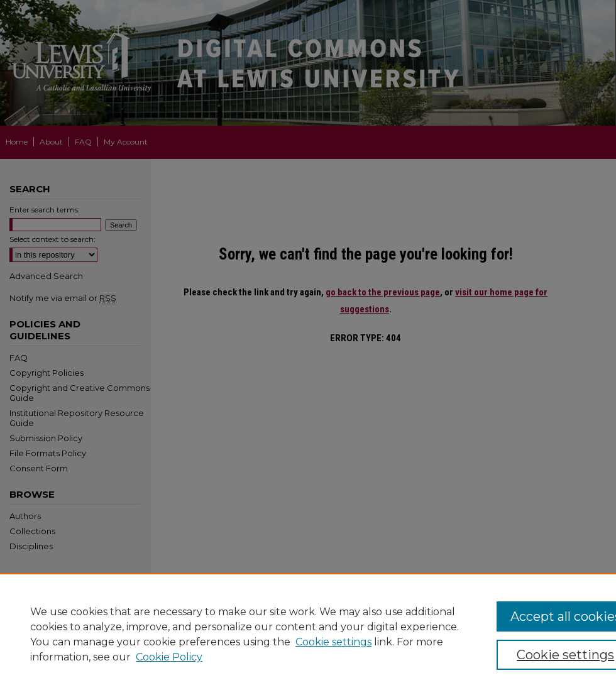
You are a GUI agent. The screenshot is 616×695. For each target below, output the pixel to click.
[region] (308, 634)
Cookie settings (333, 642)
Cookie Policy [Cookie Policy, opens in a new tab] (169, 657)
